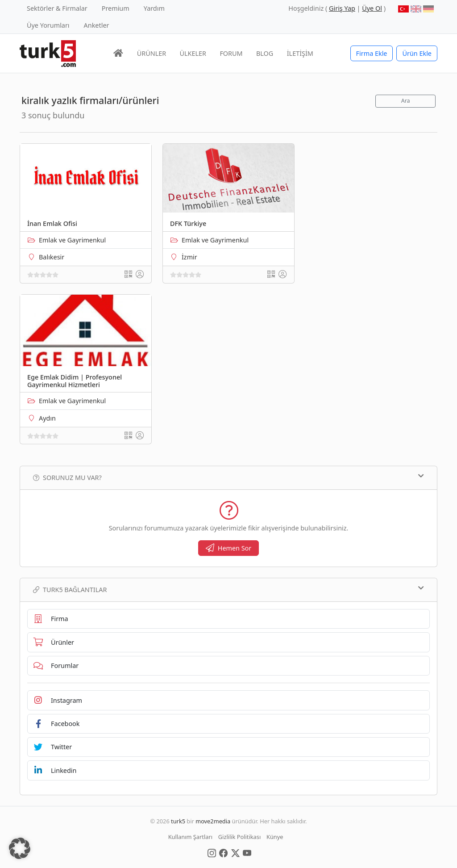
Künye (275, 837)
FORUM (231, 53)
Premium (116, 8)
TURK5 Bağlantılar (228, 589)
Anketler (97, 25)
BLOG (265, 53)
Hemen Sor (229, 548)
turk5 (178, 821)
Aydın (47, 418)
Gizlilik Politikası (239, 837)
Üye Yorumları (48, 25)
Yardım (154, 8)
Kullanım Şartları (190, 837)
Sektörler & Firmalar (57, 8)
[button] (20, 848)
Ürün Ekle (417, 53)
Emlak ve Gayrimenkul (72, 240)
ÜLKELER (193, 53)
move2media (213, 821)
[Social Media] (212, 852)
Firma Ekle (372, 53)
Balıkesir (52, 257)
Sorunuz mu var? (228, 477)
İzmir (189, 257)
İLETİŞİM (300, 53)
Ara (406, 101)
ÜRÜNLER (152, 53)
